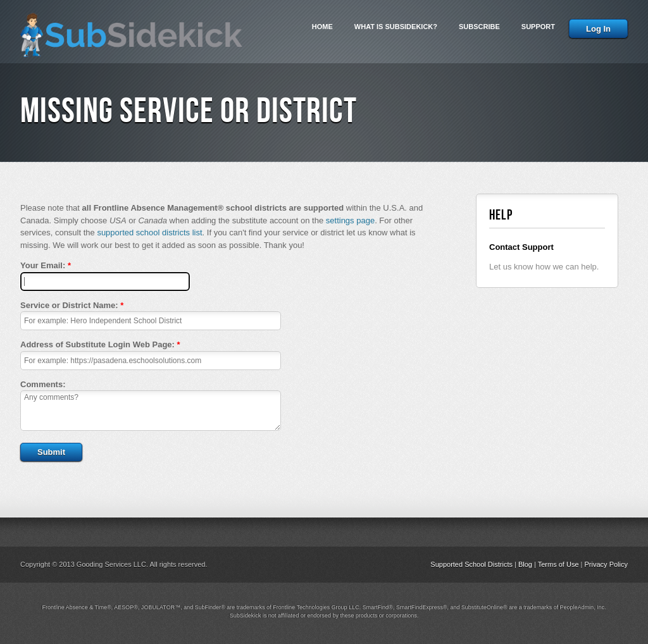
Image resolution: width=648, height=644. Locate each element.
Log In (598, 29)
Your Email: (46, 265)
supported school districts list (149, 232)
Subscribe (479, 27)
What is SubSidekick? (396, 27)
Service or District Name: (72, 305)
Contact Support (521, 247)
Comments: (43, 384)
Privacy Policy (606, 564)
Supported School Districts (471, 564)
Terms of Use (558, 564)
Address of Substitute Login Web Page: (100, 344)
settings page (350, 220)
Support (538, 27)
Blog (525, 564)
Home (322, 27)
